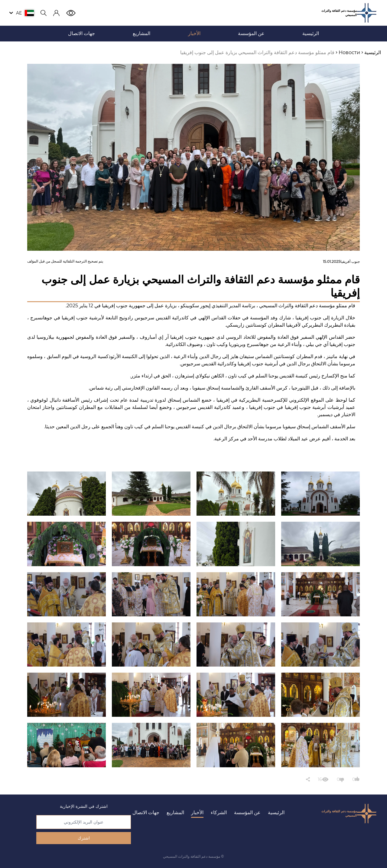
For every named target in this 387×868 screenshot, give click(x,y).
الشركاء (219, 813)
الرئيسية (276, 813)
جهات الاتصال (146, 813)
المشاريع (175, 813)
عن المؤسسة (247, 813)
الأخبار (197, 813)
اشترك (84, 838)
